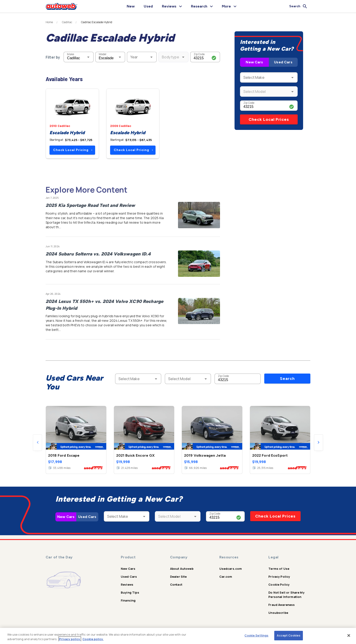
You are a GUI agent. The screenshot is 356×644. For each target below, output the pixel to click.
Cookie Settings (256, 635)
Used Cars (283, 62)
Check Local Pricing (73, 150)
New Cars (254, 62)
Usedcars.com (231, 569)
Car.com (226, 577)
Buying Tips (130, 592)
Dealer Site (178, 577)
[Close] (349, 635)
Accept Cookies (289, 635)
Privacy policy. (70, 639)
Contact (176, 585)
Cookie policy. (93, 639)
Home (49, 22)
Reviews (127, 585)
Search (287, 379)
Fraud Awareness (282, 605)
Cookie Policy (279, 585)
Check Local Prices (269, 119)
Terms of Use (279, 569)
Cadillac (67, 22)
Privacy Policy (279, 577)
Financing (128, 600)
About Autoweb (182, 569)
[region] (178, 636)
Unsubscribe (278, 613)
